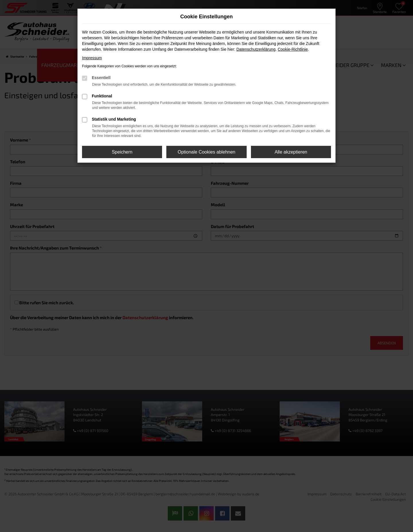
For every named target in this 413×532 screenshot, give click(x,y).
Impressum (92, 58)
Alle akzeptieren (291, 152)
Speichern (122, 152)
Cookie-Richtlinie (293, 49)
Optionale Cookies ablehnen (206, 152)
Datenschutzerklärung (256, 49)
